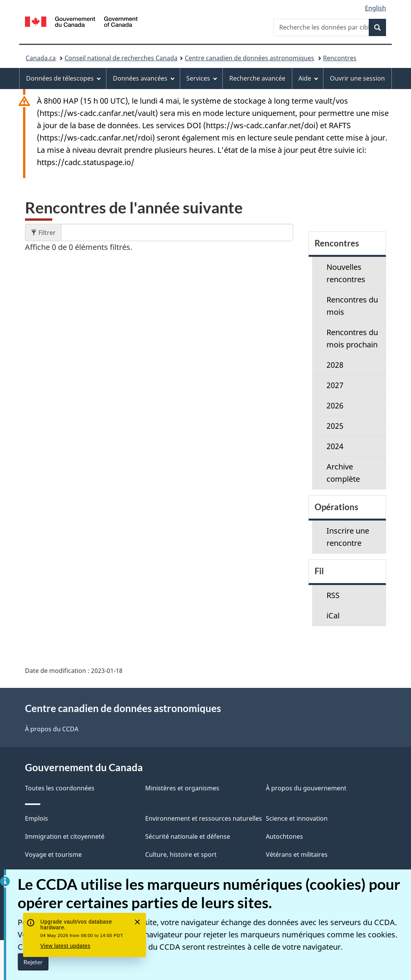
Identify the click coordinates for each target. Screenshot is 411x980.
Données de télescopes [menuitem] (64, 78)
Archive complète (343, 473)
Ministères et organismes (182, 788)
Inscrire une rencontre (348, 537)
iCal (333, 616)
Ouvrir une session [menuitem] (357, 78)
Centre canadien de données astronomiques (249, 58)
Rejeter (33, 962)
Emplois (36, 818)
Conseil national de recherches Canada (121, 58)
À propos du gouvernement (306, 788)
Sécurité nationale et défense (188, 836)
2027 (335, 385)
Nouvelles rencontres (346, 273)
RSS (333, 595)
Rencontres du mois (352, 306)
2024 (335, 446)
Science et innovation (297, 818)
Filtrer (46, 232)
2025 (335, 426)
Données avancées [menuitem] (144, 78)
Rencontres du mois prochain (352, 338)
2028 (335, 365)
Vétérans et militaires (297, 854)
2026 (335, 406)
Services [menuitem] (202, 78)
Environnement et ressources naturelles (204, 818)
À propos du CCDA (52, 729)
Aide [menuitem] (308, 78)
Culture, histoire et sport (181, 854)
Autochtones (284, 836)
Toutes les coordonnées (60, 788)
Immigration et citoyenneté (65, 836)
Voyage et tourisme (53, 854)
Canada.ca (41, 58)
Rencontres (340, 58)
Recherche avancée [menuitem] (257, 78)
